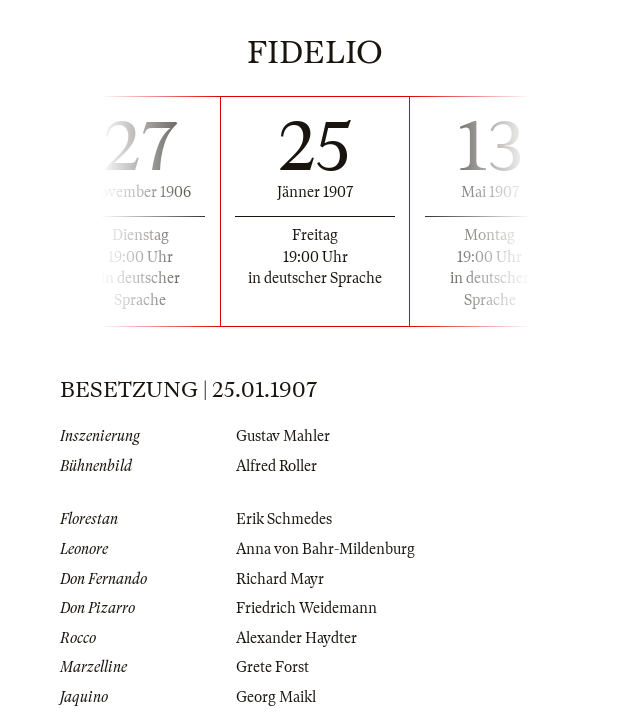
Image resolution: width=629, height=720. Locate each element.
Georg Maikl (276, 697)
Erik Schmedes (284, 519)
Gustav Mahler (283, 436)
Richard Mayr (280, 579)
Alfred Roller (276, 466)
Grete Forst (272, 667)
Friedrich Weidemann (306, 608)
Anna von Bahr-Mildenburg (325, 549)
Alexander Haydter (296, 638)
